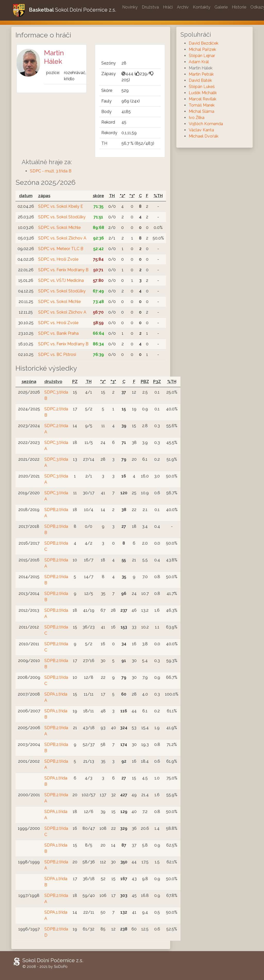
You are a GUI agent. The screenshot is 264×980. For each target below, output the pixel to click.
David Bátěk (200, 80)
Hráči (168, 7)
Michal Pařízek (202, 49)
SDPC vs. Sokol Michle (59, 228)
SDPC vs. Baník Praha (58, 333)
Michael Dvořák (204, 136)
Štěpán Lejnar (202, 56)
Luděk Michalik (203, 93)
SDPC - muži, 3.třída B (51, 171)
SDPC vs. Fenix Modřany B (63, 270)
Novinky (130, 7)
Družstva (150, 7)
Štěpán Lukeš (202, 87)
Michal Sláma (201, 111)
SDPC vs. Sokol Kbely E (61, 206)
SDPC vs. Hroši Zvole (58, 259)
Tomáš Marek (202, 105)
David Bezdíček (204, 43)
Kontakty (202, 7)
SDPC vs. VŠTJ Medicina (61, 280)
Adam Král (199, 62)
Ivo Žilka (197, 118)
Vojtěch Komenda (206, 124)
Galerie (221, 7)
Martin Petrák (201, 74)
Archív (183, 7)
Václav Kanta (201, 130)
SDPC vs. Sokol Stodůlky (62, 217)
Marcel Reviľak (203, 99)
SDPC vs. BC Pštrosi (57, 354)
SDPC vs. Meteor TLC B (61, 249)
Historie (239, 7)
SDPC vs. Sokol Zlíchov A (62, 238)
